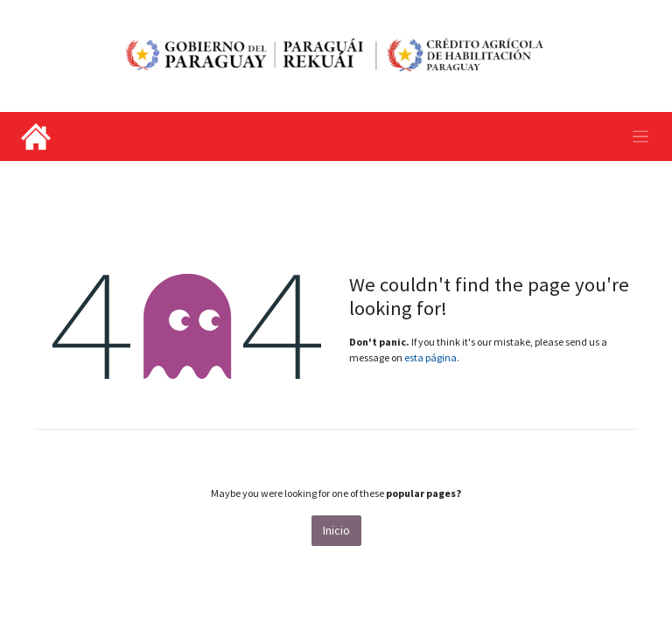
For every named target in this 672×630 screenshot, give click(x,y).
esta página (430, 357)
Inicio (336, 530)
